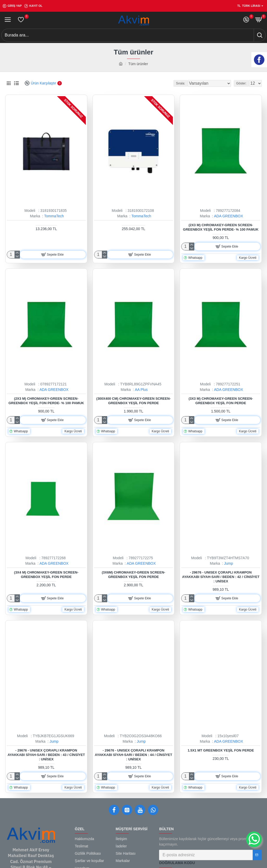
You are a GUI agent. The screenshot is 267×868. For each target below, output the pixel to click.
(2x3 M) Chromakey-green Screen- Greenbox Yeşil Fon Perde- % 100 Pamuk (221, 227)
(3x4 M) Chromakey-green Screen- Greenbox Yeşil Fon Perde (46, 575)
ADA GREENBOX (229, 216)
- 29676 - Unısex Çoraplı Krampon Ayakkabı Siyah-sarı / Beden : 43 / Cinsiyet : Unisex (46, 755)
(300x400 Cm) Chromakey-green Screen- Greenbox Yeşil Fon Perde (133, 401)
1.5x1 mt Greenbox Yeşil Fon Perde (221, 750)
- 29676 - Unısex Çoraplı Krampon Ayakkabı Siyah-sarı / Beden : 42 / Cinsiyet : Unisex (221, 577)
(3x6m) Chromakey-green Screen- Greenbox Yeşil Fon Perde (133, 575)
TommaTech (54, 216)
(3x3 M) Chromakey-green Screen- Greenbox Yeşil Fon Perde (221, 401)
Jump (228, 563)
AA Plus (141, 390)
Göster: (241, 83)
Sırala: (181, 83)
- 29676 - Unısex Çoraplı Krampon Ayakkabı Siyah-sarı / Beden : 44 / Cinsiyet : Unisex (134, 755)
